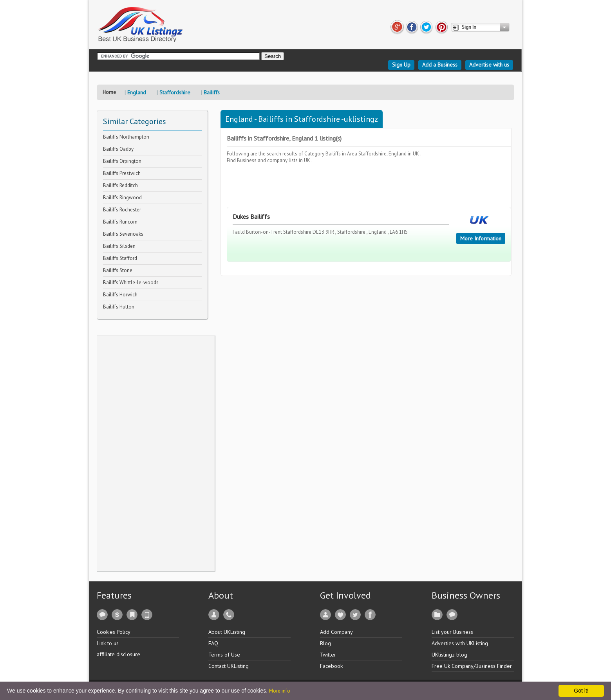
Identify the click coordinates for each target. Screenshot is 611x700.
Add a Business (440, 65)
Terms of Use (224, 655)
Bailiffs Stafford (120, 258)
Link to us (108, 643)
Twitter (328, 655)
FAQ (213, 643)
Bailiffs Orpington (122, 161)
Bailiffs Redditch (120, 185)
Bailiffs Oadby (118, 149)
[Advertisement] (156, 453)
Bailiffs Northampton (126, 137)
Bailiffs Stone (118, 270)
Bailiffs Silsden (119, 246)
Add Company (336, 632)
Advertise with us (489, 65)
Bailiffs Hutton (119, 307)
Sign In (469, 27)
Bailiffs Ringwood (122, 198)
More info (280, 691)
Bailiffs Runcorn (120, 222)
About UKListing (227, 632)
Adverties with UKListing (460, 643)
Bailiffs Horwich (120, 295)
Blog (325, 643)
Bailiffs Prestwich (122, 173)
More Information (481, 238)
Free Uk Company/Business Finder (472, 666)
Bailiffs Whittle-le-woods (131, 282)
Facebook (331, 666)
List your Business (452, 632)
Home (109, 92)
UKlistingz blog (449, 655)
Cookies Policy (114, 632)
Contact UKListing (229, 666)
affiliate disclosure (118, 654)
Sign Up (401, 65)
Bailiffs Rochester (122, 210)
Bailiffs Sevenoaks (123, 234)
